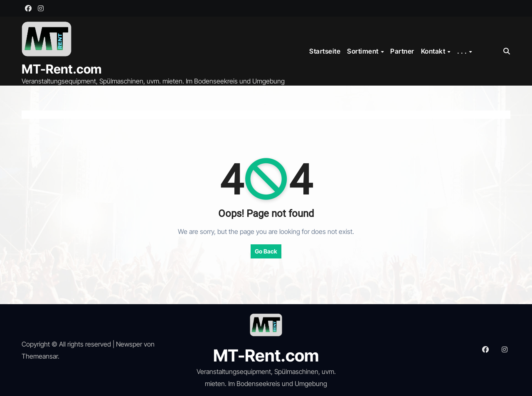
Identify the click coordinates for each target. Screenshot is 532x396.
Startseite (325, 51)
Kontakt (434, 51)
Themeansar (40, 356)
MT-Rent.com (62, 69)
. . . (463, 51)
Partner (402, 51)
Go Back (266, 251)
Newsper (129, 344)
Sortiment (363, 51)
